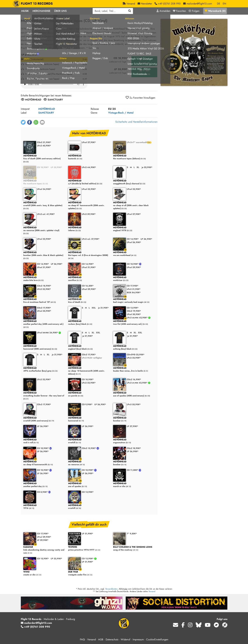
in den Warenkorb (144, 61)
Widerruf (126, 639)
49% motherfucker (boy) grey (44, 370)
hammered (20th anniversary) (44, 348)
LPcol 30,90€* (134, 314)
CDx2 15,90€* (89, 448)
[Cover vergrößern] (194, 52)
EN (224, 4)
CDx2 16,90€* (134, 379)
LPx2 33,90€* (44, 289)
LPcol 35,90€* (44, 311)
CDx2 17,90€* (44, 308)
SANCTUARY (46, 113)
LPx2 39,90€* (89, 214)
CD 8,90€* (43, 492)
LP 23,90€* (56, 559)
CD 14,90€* (133, 239)
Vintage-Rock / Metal (121, 113)
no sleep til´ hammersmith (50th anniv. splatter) (89, 206)
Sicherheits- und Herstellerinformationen (136, 122)
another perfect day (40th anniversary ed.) (44, 323)
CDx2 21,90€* (44, 142)
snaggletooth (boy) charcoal (134, 182)
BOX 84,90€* (134, 292)
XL (138, 167)
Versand (152, 591)
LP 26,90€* (146, 239)
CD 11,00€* (133, 470)
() (215, 11)
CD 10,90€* (133, 264)
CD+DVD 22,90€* (136, 355)
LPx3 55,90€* (134, 404)
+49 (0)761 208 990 (35, 627)
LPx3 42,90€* (138, 318)
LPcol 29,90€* (134, 267)
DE (219, 4)
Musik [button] (25, 11)
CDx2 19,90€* (134, 311)
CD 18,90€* (43, 167)
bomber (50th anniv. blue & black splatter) (44, 254)
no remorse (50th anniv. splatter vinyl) (44, 229)
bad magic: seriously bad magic (134, 301)
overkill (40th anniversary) (44, 419)
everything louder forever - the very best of (44, 394)
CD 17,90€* (133, 286)
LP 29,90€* (43, 540)
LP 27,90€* (132, 426)
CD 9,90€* (87, 404)
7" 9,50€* (132, 534)
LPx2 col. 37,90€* (91, 239)
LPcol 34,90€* (44, 189)
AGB (101, 639)
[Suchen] (130, 11)
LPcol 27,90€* (89, 142)
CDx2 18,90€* (44, 286)
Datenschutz (112, 639)
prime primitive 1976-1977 (89, 549)
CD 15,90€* (43, 559)
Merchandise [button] (41, 11)
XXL (94, 308)
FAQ (82, 639)
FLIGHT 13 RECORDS (37, 4)
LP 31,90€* (87, 534)
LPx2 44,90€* (89, 167)
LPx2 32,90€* (134, 358)
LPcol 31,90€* (44, 267)
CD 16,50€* (88, 286)
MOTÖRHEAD (47, 109)
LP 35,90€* (56, 167)
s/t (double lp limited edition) (89, 182)
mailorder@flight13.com (36, 623)
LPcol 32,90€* (89, 189)
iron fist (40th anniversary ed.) (134, 323)
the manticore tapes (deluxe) (134, 157)
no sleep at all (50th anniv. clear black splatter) (134, 206)
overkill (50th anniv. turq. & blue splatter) (44, 204)
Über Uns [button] (60, 11)
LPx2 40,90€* (44, 146)
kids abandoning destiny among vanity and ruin (44, 550)
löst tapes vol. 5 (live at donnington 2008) (89, 254)
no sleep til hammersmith (44, 463)
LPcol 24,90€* (48, 333)
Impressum (138, 639)
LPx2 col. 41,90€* (46, 214)
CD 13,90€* (133, 308)
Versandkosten (111, 589)
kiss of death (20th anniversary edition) (44, 157)
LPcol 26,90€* (134, 242)
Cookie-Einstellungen (157, 639)
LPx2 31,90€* (134, 289)
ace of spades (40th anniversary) (134, 394)
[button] (23, 122)
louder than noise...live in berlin (134, 370)
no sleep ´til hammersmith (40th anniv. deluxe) (89, 371)
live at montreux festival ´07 (44, 301)
